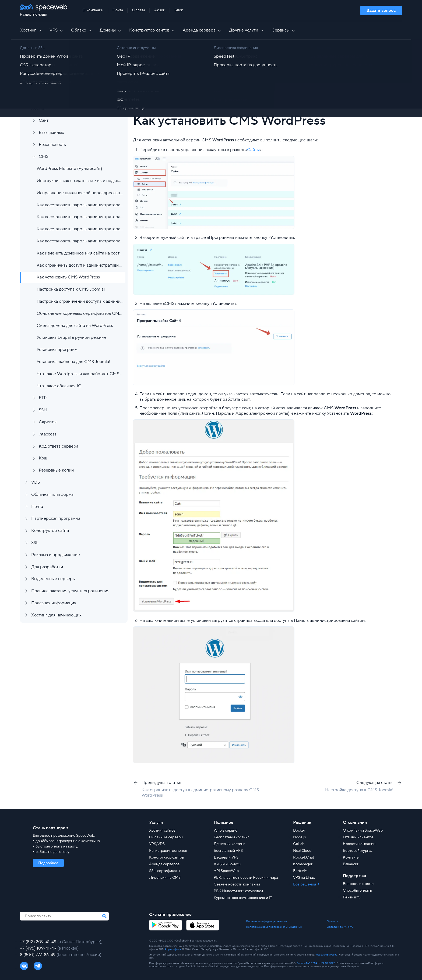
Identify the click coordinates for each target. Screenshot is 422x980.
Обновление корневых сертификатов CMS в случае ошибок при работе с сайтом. (80, 313)
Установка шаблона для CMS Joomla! (73, 362)
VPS (57, 30)
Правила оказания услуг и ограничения (70, 591)
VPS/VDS (157, 844)
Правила (332, 922)
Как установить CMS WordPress (68, 277)
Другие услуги (247, 30)
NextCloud (302, 851)
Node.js (299, 837)
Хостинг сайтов (162, 831)
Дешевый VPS (226, 857)
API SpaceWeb (226, 871)
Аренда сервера (202, 30)
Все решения (305, 884)
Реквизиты (352, 897)
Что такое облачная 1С (59, 386)
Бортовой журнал (358, 851)
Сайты (253, 150)
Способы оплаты (358, 891)
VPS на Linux (304, 878)
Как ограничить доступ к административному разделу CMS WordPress (80, 265)
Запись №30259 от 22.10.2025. (316, 963)
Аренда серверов (164, 864)
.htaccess (48, 434)
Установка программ (57, 350)
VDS (36, 482)
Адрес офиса (173, 949)
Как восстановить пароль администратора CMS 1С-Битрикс (80, 205)
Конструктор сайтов (152, 30)
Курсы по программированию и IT (243, 898)
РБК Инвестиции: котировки (238, 891)
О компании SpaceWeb (363, 831)
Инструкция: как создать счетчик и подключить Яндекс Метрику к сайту (80, 181)
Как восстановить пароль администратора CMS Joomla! (80, 217)
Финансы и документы (53, 84)
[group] (281, 97)
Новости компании (359, 844)
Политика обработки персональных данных (274, 927)
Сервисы (284, 30)
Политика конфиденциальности (266, 922)
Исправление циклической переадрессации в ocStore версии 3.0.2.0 (80, 193)
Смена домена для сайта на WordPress (75, 326)
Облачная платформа (52, 494)
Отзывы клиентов (358, 837)
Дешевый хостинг (229, 844)
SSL (35, 543)
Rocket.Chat (304, 857)
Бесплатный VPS (228, 851)
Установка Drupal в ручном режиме (72, 337)
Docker (299, 831)
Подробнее (48, 863)
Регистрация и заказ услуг (57, 60)
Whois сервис (225, 831)
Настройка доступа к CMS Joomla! (71, 289)
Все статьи (160, 58)
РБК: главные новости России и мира (246, 878)
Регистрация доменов (168, 851)
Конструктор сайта (50, 531)
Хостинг (31, 30)
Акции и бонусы (228, 864)
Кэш (43, 458)
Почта (118, 10)
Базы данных (51, 132)
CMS (44, 156)
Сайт (44, 120)
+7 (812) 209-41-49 (39, 942)
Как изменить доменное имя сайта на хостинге (80, 253)
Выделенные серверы (53, 579)
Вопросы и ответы (359, 884)
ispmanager (303, 864)
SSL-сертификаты (165, 871)
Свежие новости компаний (237, 884)
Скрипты (48, 422)
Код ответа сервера (59, 446)
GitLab (299, 844)
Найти (384, 81)
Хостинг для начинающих (56, 615)
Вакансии (351, 864)
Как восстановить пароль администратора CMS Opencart (80, 229)
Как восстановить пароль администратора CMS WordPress (80, 241)
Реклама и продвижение (56, 555)
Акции (160, 10)
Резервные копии (56, 470)
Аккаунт (39, 72)
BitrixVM (300, 871)
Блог (179, 10)
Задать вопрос (381, 11)
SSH (43, 410)
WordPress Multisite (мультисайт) (69, 169)
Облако (82, 30)
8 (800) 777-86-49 (38, 955)
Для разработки (47, 567)
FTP (43, 398)
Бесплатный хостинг (231, 837)
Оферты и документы (340, 927)
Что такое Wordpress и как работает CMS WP (80, 374)
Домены (111, 30)
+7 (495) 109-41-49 (39, 948)
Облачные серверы (166, 837)
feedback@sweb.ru (326, 955)
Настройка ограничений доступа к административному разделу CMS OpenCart (80, 301)
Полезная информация (54, 603)
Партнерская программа (56, 518)
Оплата (139, 10)
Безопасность (52, 145)
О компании (93, 10)
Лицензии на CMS (165, 878)
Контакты (351, 857)
